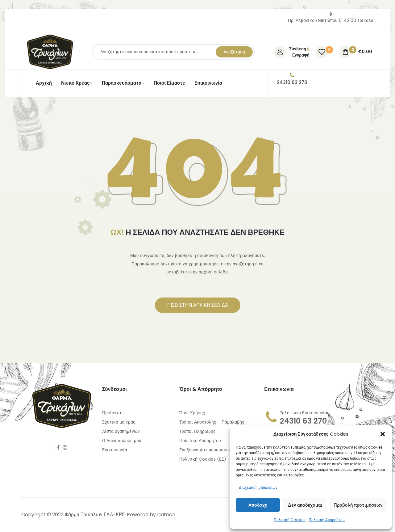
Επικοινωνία (115, 450)
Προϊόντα (112, 413)
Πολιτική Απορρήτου (327, 520)
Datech (166, 515)
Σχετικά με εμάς (119, 422)
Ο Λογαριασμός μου (122, 441)
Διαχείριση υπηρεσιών (258, 487)
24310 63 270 (303, 421)
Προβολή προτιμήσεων (358, 505)
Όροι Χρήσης (192, 413)
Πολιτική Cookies (290, 520)
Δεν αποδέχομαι (305, 505)
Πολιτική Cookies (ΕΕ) (203, 459)
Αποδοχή (258, 505)
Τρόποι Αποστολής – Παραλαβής (212, 422)
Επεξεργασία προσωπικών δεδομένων (218, 450)
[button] (383, 434)
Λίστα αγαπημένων (121, 431)
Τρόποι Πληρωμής (197, 431)
